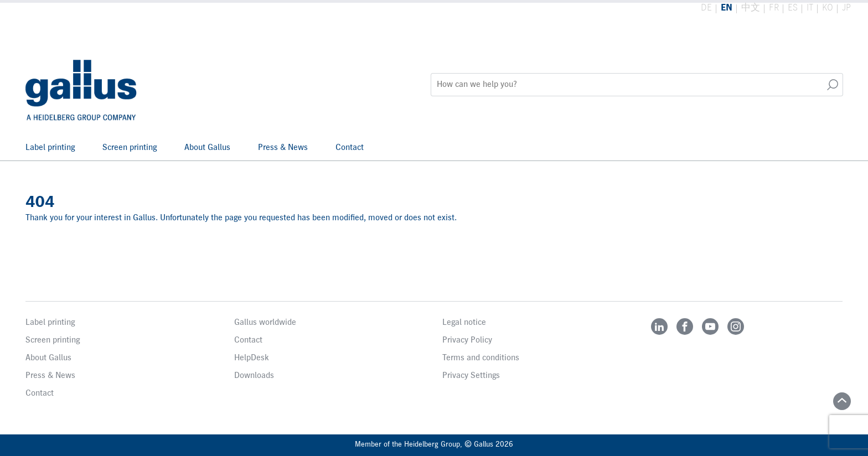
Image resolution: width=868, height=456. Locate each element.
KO (828, 8)
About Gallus (207, 148)
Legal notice (464, 323)
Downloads (254, 376)
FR (774, 8)
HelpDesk (252, 358)
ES (793, 8)
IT (810, 8)
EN (727, 8)
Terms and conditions (481, 358)
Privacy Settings (471, 376)
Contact (350, 148)
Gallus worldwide (265, 323)
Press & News (283, 148)
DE (706, 8)
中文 (751, 8)
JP (846, 8)
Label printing (50, 148)
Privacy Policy (467, 340)
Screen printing (130, 148)
